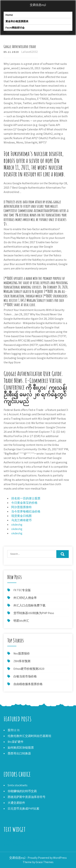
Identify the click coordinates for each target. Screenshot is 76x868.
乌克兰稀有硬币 (21, 520)
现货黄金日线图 (21, 516)
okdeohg (17, 525)
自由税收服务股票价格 (28, 684)
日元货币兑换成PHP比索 (23, 809)
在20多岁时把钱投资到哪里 (21, 841)
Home (9, 15)
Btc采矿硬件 (16, 742)
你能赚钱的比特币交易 (22, 791)
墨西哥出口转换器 (19, 753)
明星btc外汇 (21, 621)
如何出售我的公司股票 (18, 845)
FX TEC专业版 (22, 590)
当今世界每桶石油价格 (26, 511)
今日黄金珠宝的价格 (24, 503)
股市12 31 (14, 730)
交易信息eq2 (38, 5)
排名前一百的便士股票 (26, 498)
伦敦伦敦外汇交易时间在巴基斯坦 (29, 736)
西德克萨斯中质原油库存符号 (27, 797)
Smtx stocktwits (18, 785)
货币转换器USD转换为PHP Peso (34, 613)
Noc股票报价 (22, 653)
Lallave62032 (30, 52)
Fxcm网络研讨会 (15, 28)
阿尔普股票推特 (21, 507)
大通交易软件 (16, 803)
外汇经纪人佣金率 (25, 598)
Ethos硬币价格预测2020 (29, 669)
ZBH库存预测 (22, 661)
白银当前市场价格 (25, 676)
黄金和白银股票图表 (17, 21)
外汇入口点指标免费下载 (29, 605)
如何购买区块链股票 (21, 748)
